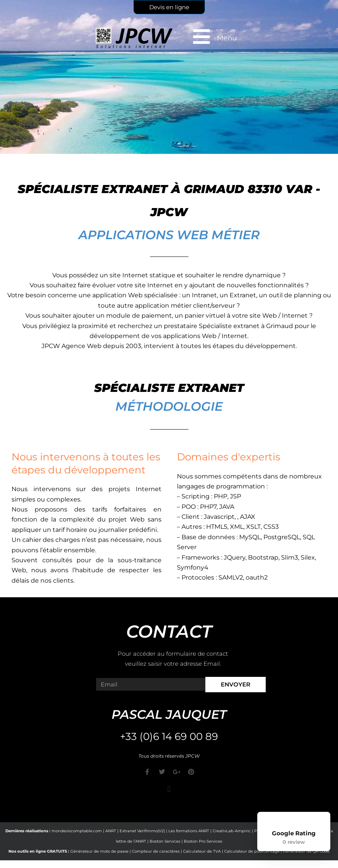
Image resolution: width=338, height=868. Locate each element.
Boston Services (165, 841)
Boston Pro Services (203, 841)
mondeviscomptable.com (77, 831)
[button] (169, 789)
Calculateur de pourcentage (252, 851)
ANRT (111, 831)
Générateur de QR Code (306, 851)
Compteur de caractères (156, 851)
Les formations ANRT (189, 831)
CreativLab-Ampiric (232, 831)
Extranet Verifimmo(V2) (142, 831)
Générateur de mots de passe (99, 851)
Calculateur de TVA (202, 851)
